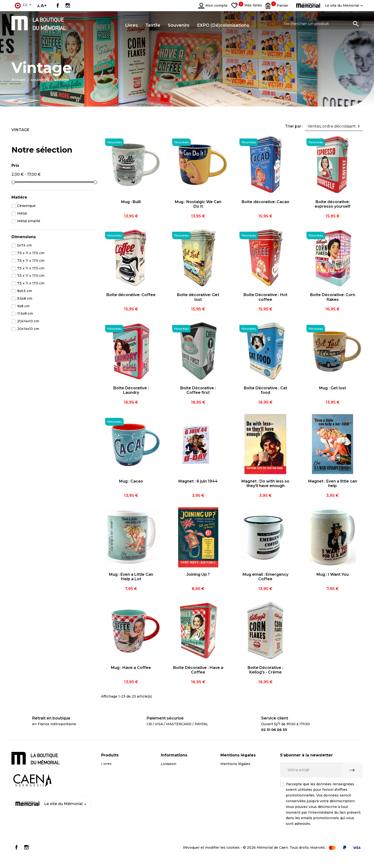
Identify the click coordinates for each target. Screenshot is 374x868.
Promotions (111, 802)
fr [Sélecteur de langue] (21, 5)
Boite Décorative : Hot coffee (265, 297)
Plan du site (171, 802)
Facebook (58, 5)
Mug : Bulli (131, 202)
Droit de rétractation (238, 789)
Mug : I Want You (333, 574)
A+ (44, 5)
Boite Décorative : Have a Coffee (198, 670)
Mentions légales (235, 764)
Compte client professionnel (186, 783)
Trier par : (294, 126)
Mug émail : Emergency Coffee (265, 577)
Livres (106, 764)
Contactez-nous (175, 792)
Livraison (169, 764)
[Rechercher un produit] (322, 24)
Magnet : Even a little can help (333, 483)
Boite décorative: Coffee (131, 295)
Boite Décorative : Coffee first (198, 390)
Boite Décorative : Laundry (131, 390)
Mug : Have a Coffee (131, 668)
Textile (107, 792)
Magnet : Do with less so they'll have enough (265, 483)
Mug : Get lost (333, 388)
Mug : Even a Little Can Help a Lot (131, 577)
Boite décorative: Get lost (198, 297)
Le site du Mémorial (51, 804)
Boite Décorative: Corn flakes (333, 297)
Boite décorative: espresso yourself (332, 204)
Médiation (229, 799)
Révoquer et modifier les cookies (211, 857)
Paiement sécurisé (177, 773)
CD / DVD (109, 773)
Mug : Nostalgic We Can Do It (198, 204)
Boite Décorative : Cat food (265, 390)
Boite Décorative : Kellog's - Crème (265, 670)
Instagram (68, 5)
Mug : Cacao (131, 481)
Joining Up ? (198, 574)
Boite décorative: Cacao (265, 202)
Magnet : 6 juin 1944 (198, 481)
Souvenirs (110, 783)
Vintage (20, 130)
